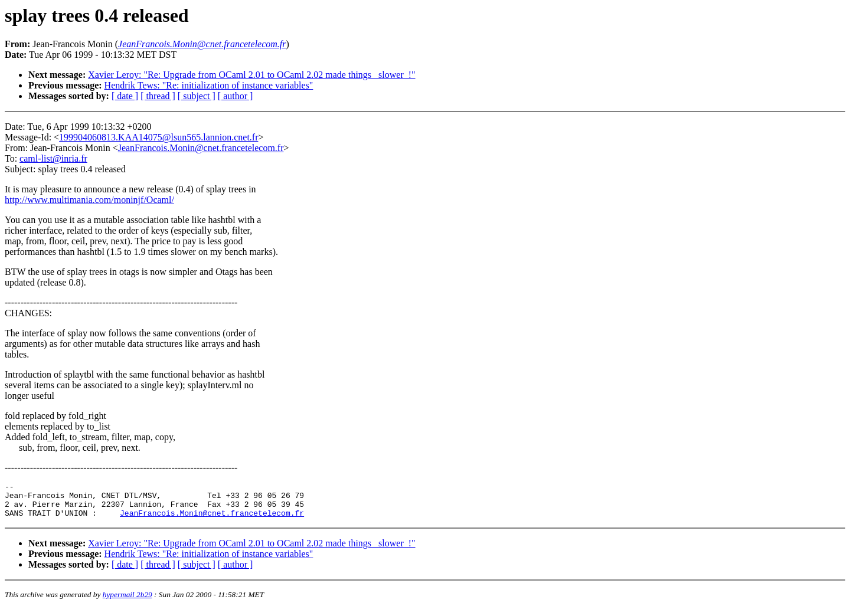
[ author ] (236, 96)
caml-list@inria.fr (53, 158)
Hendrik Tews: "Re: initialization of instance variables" (209, 85)
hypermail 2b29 (127, 602)
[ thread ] (158, 96)
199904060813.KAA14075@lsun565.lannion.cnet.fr (158, 137)
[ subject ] (197, 96)
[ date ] (125, 96)
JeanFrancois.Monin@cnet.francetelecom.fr (201, 148)
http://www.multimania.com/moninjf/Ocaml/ (89, 200)
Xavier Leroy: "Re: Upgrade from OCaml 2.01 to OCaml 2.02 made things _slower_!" (251, 75)
